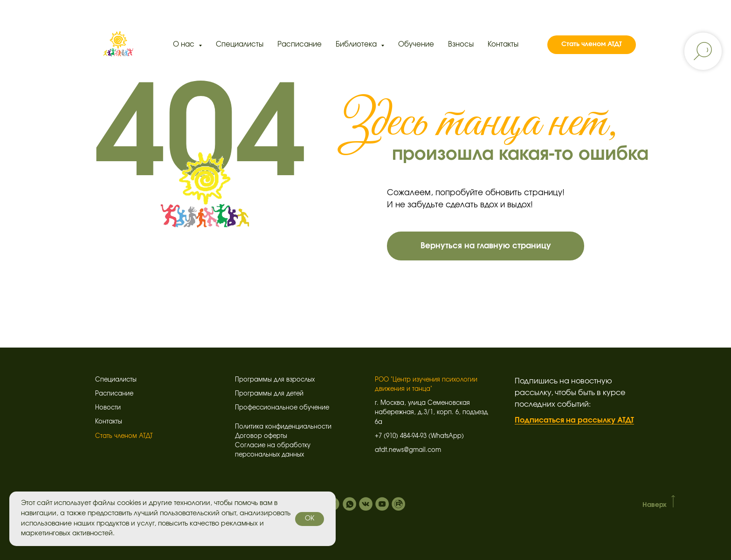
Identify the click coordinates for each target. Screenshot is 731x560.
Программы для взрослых (275, 380)
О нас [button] (185, 44)
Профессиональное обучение (282, 408)
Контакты (503, 44)
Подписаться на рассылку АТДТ (574, 420)
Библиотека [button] (357, 44)
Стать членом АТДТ (124, 436)
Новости (108, 408)
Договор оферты (261, 436)
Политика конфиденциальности (283, 427)
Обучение (416, 44)
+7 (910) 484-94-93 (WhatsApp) (419, 436)
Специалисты (240, 44)
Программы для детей (269, 394)
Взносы (461, 44)
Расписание (300, 44)
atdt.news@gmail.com (408, 450)
